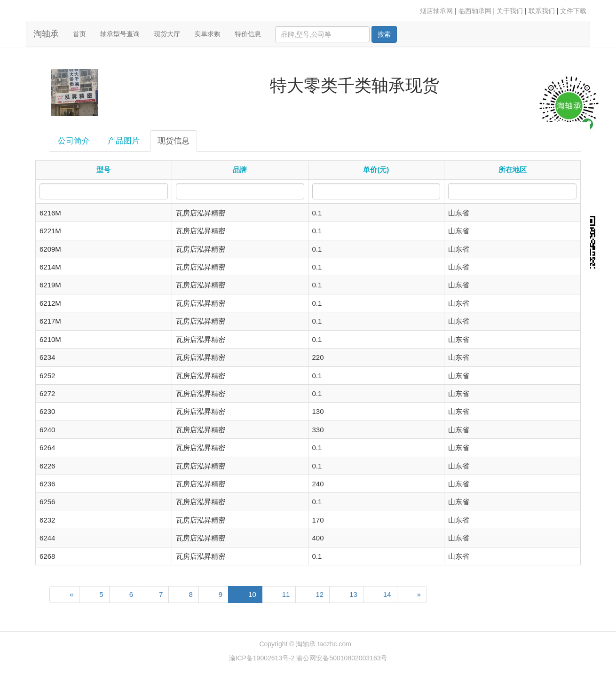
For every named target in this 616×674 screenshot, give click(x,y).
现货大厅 (167, 34)
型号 (103, 170)
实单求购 (207, 34)
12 (320, 594)
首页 (83, 33)
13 (353, 594)
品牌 (240, 170)
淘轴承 (46, 34)
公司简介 (74, 141)
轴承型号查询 (120, 34)
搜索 (384, 34)
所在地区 (513, 170)
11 (286, 594)
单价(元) (376, 170)
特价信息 (248, 34)
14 (387, 594)
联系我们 (542, 11)
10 (252, 594)
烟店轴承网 (436, 11)
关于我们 (510, 11)
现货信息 (174, 141)
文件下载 (573, 11)
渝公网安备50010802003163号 (342, 658)
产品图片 (124, 141)
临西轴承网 (475, 11)
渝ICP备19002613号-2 (263, 658)
